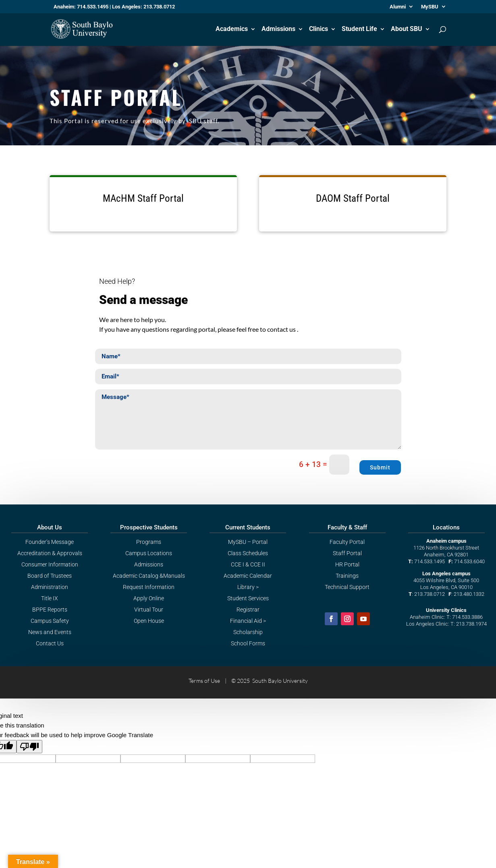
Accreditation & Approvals (50, 553)
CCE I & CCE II (248, 564)
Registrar (248, 610)
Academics (232, 29)
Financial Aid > (248, 621)
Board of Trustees (50, 576)
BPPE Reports (50, 610)
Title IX (50, 598)
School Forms (248, 643)
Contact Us (50, 643)
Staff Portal (347, 553)
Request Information (149, 587)
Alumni (398, 7)
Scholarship (248, 632)
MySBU (430, 7)
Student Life (359, 29)
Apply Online (149, 598)
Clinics (319, 29)
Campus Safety (50, 621)
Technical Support (347, 587)
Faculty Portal (347, 542)
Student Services (248, 598)
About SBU (407, 29)
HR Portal (347, 564)
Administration (50, 587)
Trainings (347, 576)
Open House (149, 621)
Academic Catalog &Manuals (149, 576)
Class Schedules (248, 553)
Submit (380, 467)
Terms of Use (204, 681)
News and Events (50, 632)
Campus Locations (149, 553)
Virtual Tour (149, 610)
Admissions (278, 29)
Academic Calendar (248, 576)
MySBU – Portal (248, 542)
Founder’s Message (50, 542)
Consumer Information (50, 564)
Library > (248, 587)
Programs (149, 542)
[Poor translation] (29, 747)
